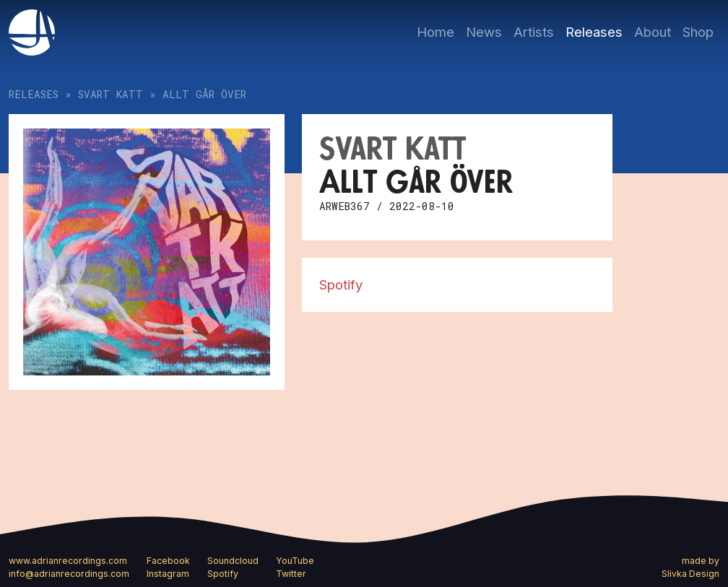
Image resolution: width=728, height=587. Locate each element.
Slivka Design (690, 574)
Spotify (341, 284)
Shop (698, 32)
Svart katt (110, 94)
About (653, 32)
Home (435, 32)
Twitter (291, 574)
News (484, 32)
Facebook (168, 561)
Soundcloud (233, 561)
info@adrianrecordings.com (69, 574)
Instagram (168, 574)
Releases (594, 32)
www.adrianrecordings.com (68, 561)
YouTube (295, 561)
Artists (534, 32)
